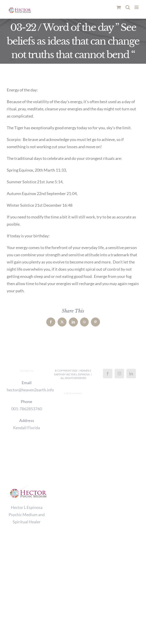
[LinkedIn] (131, 374)
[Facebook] (108, 374)
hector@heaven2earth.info (27, 390)
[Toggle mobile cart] (119, 7)
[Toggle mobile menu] (137, 7)
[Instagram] (119, 374)
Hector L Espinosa (78, 374)
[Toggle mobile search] (128, 7)
